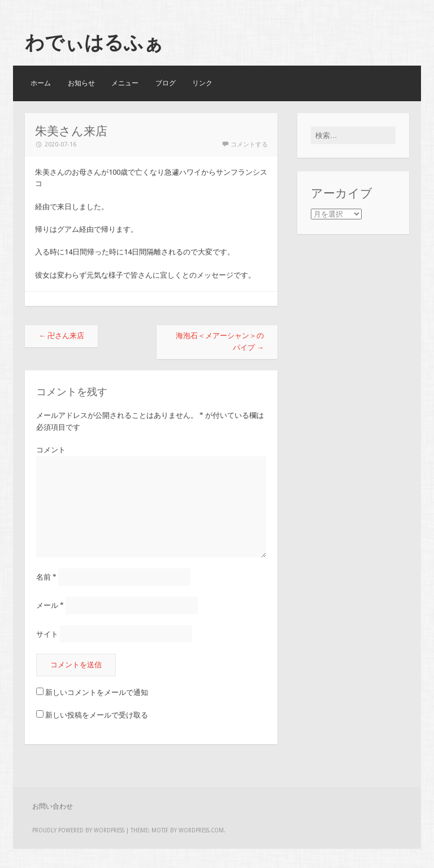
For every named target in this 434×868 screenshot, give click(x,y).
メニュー (125, 83)
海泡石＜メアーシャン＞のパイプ (220, 342)
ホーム (41, 83)
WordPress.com (201, 830)
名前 (46, 577)
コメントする (249, 144)
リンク (202, 83)
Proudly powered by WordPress (78, 830)
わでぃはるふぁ (94, 42)
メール (50, 605)
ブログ (166, 83)
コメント (51, 450)
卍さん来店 (61, 336)
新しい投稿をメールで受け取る (97, 715)
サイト (47, 634)
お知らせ (81, 83)
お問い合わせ (53, 806)
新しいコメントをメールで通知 (97, 692)
